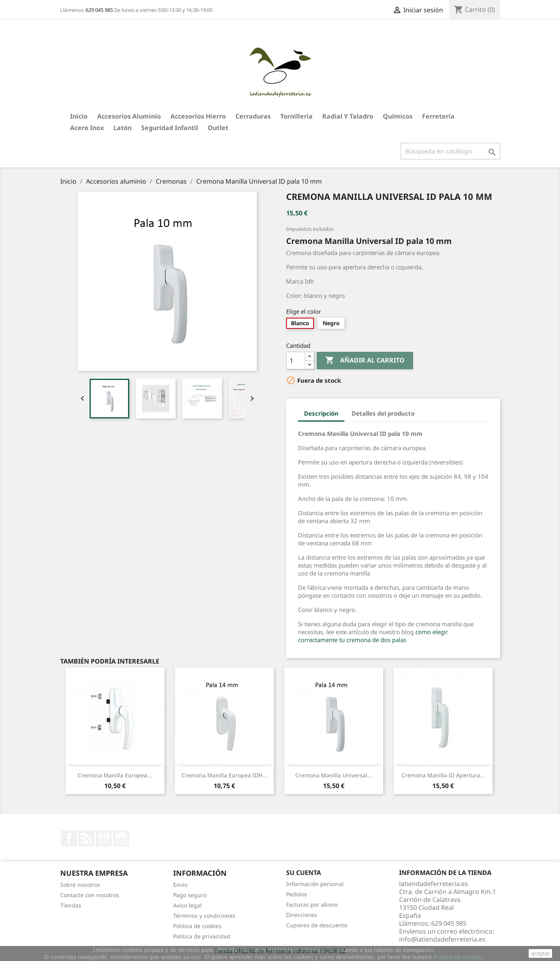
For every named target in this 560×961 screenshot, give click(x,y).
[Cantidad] (296, 361)
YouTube (104, 838)
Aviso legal (187, 905)
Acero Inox (87, 128)
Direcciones (302, 915)
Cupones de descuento (317, 925)
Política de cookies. (459, 957)
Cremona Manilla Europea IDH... (224, 775)
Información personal (315, 884)
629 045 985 (99, 10)
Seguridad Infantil (170, 128)
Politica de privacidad (202, 936)
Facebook (69, 838)
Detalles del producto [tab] (383, 413)
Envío (180, 885)
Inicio (79, 116)
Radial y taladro (348, 116)
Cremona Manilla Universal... (334, 775)
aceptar (540, 953)
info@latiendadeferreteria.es (442, 939)
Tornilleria (296, 116)
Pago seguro (190, 895)
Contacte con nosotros (90, 895)
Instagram (121, 838)
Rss (86, 838)
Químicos (398, 116)
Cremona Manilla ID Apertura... (443, 775)
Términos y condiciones (204, 916)
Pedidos (297, 894)
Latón (122, 128)
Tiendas (71, 905)
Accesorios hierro (198, 116)
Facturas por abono (312, 904)
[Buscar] (450, 151)
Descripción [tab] (321, 413)
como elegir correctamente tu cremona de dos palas (373, 636)
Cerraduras (253, 116)
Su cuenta (304, 873)
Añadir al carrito (365, 361)
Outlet (218, 128)
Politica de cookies (197, 926)
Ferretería (438, 116)
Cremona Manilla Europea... (115, 775)
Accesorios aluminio (129, 116)
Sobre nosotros (80, 885)
